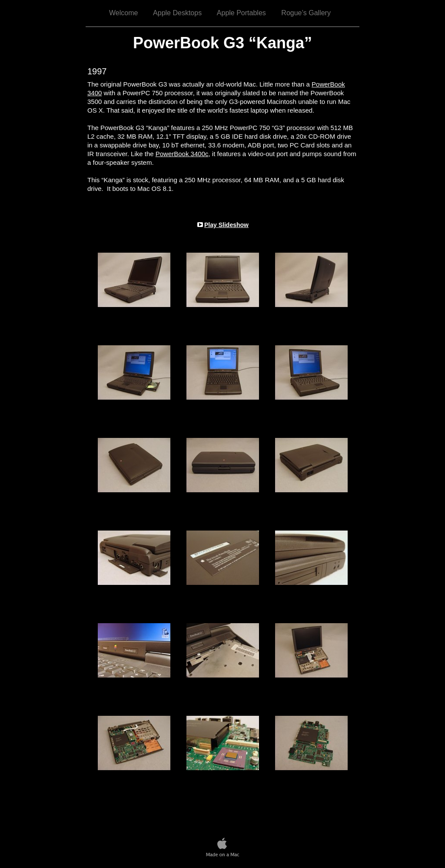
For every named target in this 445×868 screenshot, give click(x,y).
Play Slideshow (226, 225)
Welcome (123, 13)
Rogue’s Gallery (306, 13)
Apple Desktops (177, 13)
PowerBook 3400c (182, 154)
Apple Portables (241, 13)
